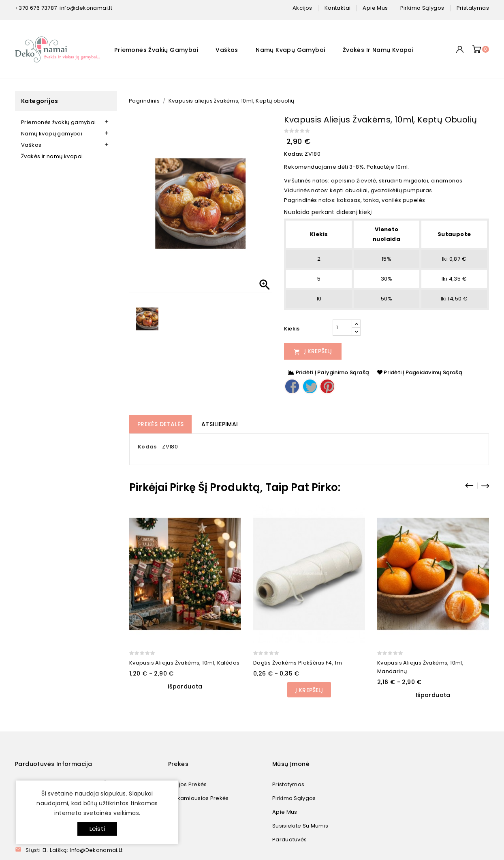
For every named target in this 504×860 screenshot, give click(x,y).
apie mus (375, 8)
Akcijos (302, 8)
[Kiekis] (342, 328)
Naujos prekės (188, 784)
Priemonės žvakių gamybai (156, 50)
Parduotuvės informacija (53, 764)
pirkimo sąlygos (422, 8)
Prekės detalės (161, 424)
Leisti (97, 829)
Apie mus (285, 812)
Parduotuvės (289, 840)
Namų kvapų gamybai (290, 50)
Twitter (310, 386)
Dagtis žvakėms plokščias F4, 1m (298, 663)
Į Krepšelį (313, 351)
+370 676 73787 (36, 8)
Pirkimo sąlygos (294, 798)
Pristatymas (288, 784)
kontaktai (338, 8)
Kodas (147, 447)
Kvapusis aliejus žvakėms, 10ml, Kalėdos (185, 663)
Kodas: (294, 154)
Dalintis (292, 386)
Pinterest (327, 386)
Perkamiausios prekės (199, 798)
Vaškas (227, 50)
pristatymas (473, 8)
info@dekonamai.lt (86, 8)
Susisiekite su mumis (300, 826)
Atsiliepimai (220, 424)
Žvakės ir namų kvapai (378, 50)
